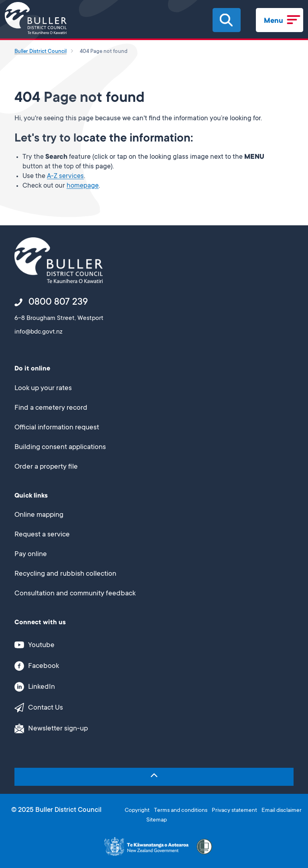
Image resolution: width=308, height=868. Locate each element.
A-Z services (65, 177)
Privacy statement (234, 811)
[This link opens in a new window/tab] (150, 645)
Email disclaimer (282, 811)
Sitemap (157, 820)
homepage (83, 186)
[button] (226, 20)
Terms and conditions (181, 811)
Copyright (137, 811)
